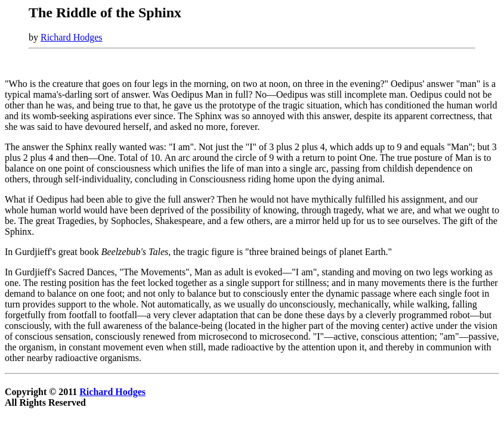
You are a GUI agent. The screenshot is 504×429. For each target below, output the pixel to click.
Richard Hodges (72, 37)
